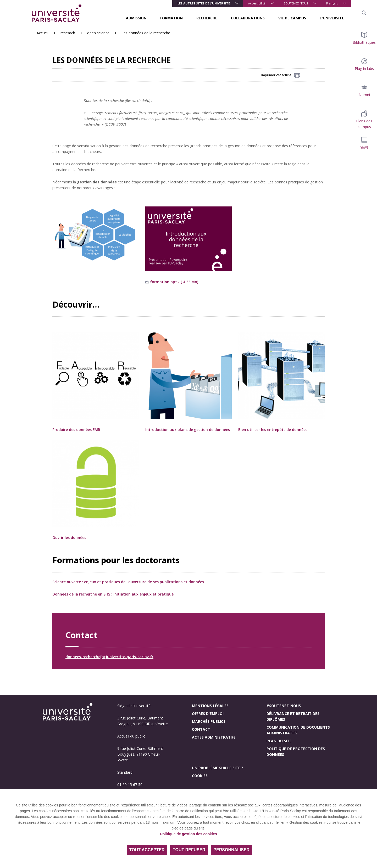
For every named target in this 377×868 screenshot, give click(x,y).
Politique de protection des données (296, 752)
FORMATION (171, 18)
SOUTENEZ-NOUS (296, 3)
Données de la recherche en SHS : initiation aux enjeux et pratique (113, 594)
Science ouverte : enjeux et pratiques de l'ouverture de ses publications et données (128, 582)
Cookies (200, 776)
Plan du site (279, 741)
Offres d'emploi (208, 714)
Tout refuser (189, 850)
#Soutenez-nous (284, 706)
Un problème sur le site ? (218, 768)
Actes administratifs (214, 737)
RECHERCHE (207, 18)
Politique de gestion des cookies (188, 834)
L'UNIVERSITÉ (332, 18)
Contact (201, 729)
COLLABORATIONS (248, 18)
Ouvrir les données (70, 537)
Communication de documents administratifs (298, 730)
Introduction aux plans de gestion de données (188, 430)
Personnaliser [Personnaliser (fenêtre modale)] (231, 850)
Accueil (43, 33)
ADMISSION (136, 18)
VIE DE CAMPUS (292, 18)
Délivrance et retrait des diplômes (293, 716)
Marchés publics (209, 721)
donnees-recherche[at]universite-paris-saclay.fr (109, 657)
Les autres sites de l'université (204, 3)
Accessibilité (257, 3)
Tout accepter (147, 850)
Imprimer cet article (281, 75)
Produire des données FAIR (76, 430)
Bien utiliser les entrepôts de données (273, 430)
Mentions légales (210, 706)
